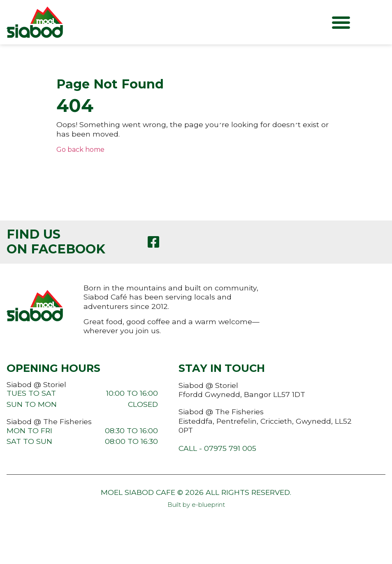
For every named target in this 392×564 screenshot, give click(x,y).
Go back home (80, 150)
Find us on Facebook (56, 242)
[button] (341, 22)
